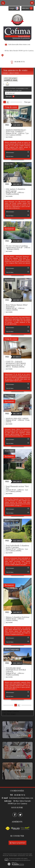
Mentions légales (13, 855)
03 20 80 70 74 (19, 62)
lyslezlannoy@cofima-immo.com (19, 44)
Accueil (6, 73)
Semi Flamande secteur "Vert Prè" (17, 487)
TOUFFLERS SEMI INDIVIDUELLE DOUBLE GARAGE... (16, 670)
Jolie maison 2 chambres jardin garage (15, 190)
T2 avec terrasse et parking (17, 246)
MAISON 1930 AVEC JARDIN (17, 419)
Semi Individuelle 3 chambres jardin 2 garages (17, 546)
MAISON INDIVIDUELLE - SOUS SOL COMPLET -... (16, 131)
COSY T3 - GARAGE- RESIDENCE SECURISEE (16, 363)
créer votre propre (11, 79)
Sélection (25, 8)
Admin (31, 855)
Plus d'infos (24, 736)
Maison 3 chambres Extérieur (18, 617)
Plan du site (6, 855)
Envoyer (10, 96)
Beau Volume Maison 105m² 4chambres (17, 306)
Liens (27, 855)
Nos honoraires (21, 855)
